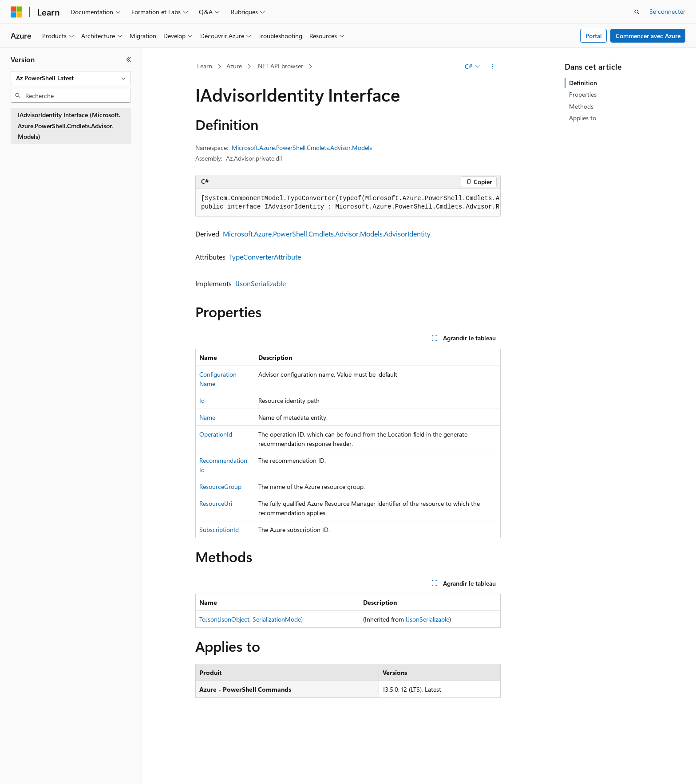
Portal (594, 36)
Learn (205, 66)
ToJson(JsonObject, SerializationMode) (251, 619)
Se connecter (667, 11)
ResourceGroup (220, 487)
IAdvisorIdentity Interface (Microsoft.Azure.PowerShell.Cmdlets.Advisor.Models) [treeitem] (69, 126)
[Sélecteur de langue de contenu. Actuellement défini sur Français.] (31, 769)
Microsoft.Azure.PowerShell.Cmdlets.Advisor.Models (302, 148)
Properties (583, 94)
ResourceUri (216, 503)
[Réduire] (129, 59)
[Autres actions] (493, 67)
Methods (581, 106)
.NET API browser (280, 66)
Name (207, 417)
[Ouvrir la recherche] (637, 12)
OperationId (216, 434)
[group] (348, 203)
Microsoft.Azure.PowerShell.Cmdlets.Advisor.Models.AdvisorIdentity (327, 234)
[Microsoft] (16, 12)
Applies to (583, 118)
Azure (234, 66)
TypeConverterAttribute (265, 257)
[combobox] (71, 78)
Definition (583, 83)
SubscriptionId (219, 530)
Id (202, 400)
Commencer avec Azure (648, 36)
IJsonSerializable (261, 283)
